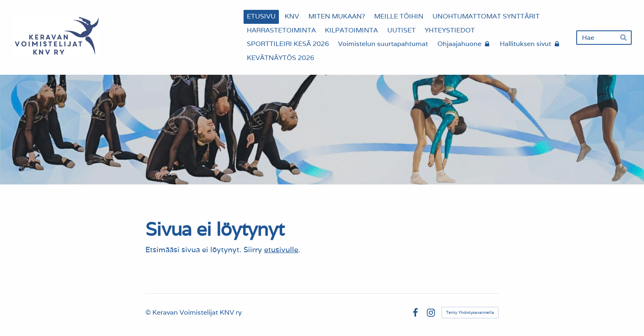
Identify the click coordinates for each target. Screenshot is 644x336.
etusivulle (281, 250)
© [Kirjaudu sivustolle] (149, 312)
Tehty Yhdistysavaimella (470, 312)
